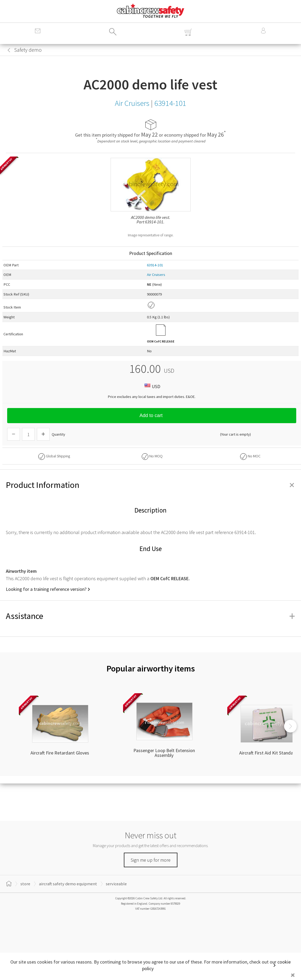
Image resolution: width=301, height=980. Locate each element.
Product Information (150, 485)
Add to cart (152, 415)
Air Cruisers (156, 275)
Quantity (58, 434)
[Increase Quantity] (43, 434)
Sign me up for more (151, 860)
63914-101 (155, 265)
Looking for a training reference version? (46, 589)
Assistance (150, 616)
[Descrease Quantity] (14, 434)
